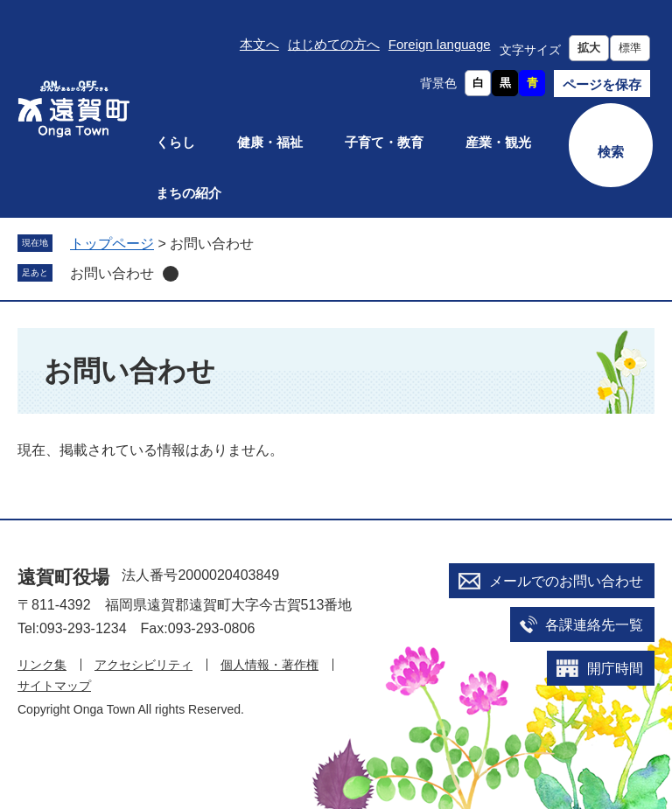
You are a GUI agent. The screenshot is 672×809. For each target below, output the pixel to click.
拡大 (589, 48)
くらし (175, 142)
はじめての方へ (334, 44)
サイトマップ (54, 686)
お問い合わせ (112, 273)
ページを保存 (602, 84)
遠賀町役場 (63, 577)
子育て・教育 (384, 142)
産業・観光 (498, 142)
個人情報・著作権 (269, 665)
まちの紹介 (189, 193)
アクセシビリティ (143, 665)
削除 (171, 274)
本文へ (259, 44)
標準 (630, 48)
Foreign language (440, 44)
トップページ (112, 244)
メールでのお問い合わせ (566, 581)
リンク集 (42, 665)
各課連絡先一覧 (594, 625)
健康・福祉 (270, 142)
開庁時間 (615, 669)
